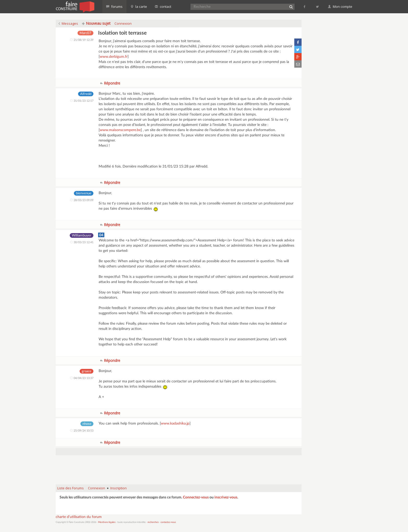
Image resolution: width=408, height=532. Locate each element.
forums (114, 7)
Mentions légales (107, 522)
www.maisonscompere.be (120, 130)
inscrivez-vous (226, 497)
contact (163, 7)
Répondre (110, 83)
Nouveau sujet (96, 23)
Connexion (123, 23)
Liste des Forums (71, 488)
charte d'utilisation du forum (79, 517)
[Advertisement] (179, 467)
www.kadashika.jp (175, 424)
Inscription (119, 488)
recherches (153, 522)
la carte (139, 7)
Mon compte (340, 7)
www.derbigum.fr (114, 57)
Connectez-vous (196, 497)
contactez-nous (168, 522)
